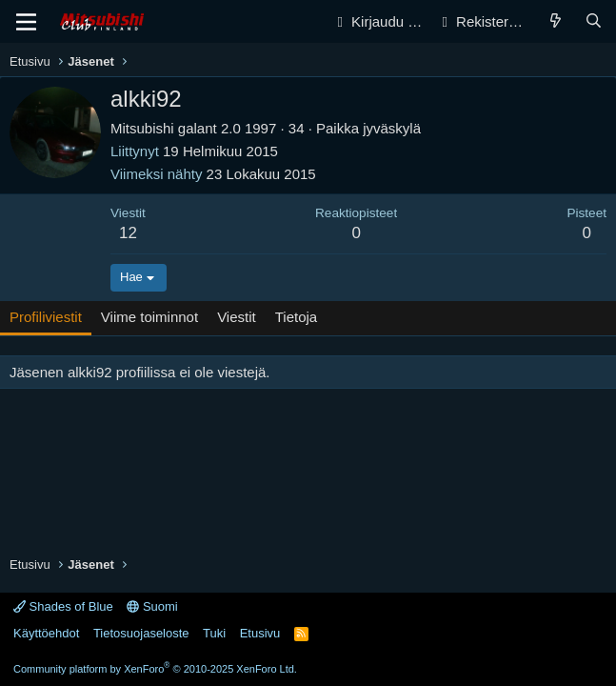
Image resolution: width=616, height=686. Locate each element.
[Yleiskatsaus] (556, 21)
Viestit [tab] (237, 317)
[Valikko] (26, 22)
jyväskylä (392, 128)
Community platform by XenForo (155, 669)
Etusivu (260, 633)
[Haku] (594, 21)
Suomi (152, 606)
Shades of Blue (63, 606)
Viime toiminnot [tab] (149, 317)
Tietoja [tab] (296, 317)
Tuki (214, 633)
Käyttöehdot (46, 633)
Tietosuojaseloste (141, 633)
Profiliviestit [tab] (46, 317)
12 (128, 233)
